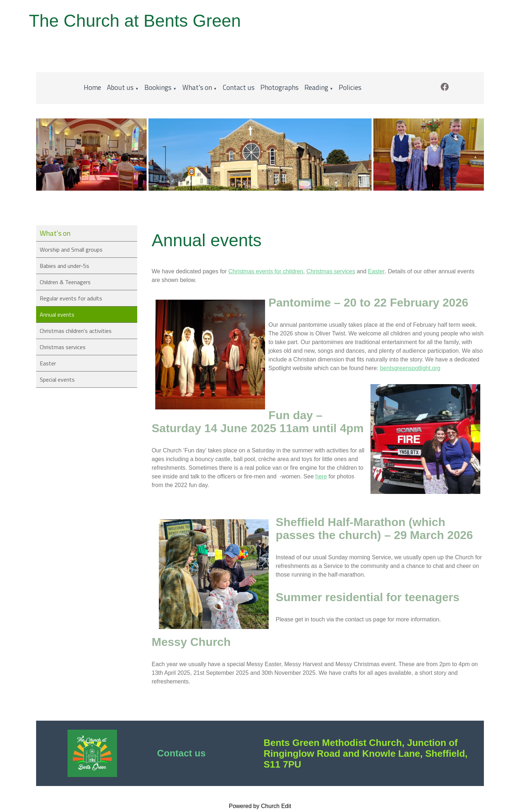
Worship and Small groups (71, 249)
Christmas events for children (266, 271)
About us (120, 87)
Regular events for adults (71, 298)
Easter (48, 363)
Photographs (279, 87)
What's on (197, 87)
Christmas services (63, 347)
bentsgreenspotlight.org (410, 368)
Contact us (239, 87)
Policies (350, 87)
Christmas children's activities (76, 331)
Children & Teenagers (65, 282)
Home (92, 87)
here (321, 476)
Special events (57, 379)
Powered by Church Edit (260, 806)
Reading (316, 87)
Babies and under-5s (64, 266)
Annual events (57, 314)
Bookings (158, 87)
